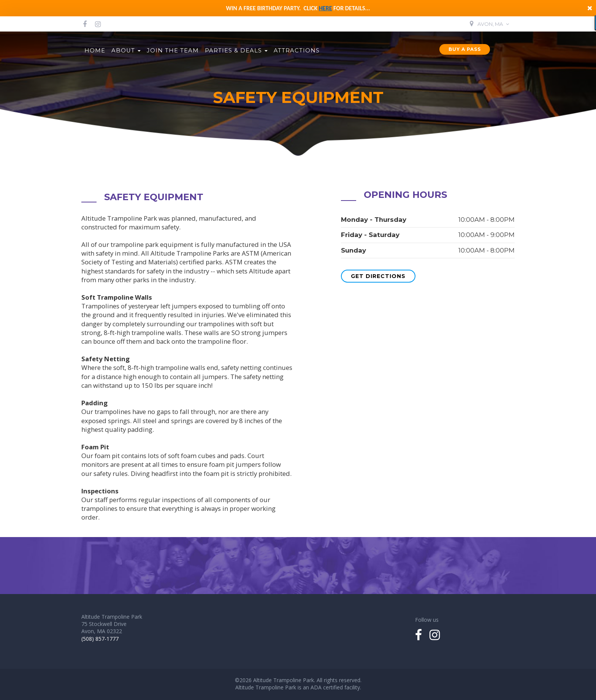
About (126, 51)
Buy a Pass (465, 49)
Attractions (297, 51)
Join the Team (173, 51)
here (326, 8)
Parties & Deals (236, 51)
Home (95, 51)
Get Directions (378, 276)
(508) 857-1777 (100, 639)
